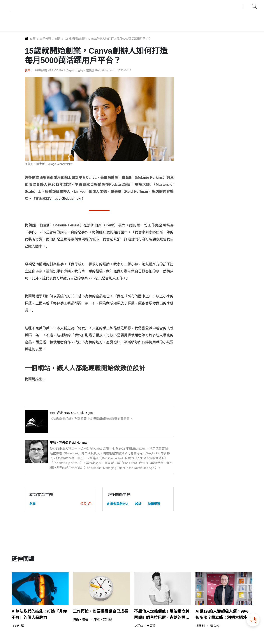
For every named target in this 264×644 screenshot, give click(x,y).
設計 (138, 504)
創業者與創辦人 (118, 504)
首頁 (33, 39)
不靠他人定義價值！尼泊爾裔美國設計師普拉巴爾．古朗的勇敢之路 (162, 615)
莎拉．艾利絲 (103, 620)
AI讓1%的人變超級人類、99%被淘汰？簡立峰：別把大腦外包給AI (223, 615)
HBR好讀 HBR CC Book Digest (55, 70)
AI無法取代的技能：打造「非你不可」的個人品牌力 (39, 615)
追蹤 (86, 504)
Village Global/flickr (65, 198)
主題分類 (45, 39)
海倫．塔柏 (81, 620)
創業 (58, 39)
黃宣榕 (215, 626)
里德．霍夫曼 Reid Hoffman (95, 70)
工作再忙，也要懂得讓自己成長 (100, 611)
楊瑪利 (200, 626)
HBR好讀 (18, 626)
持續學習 (154, 504)
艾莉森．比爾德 (145, 626)
